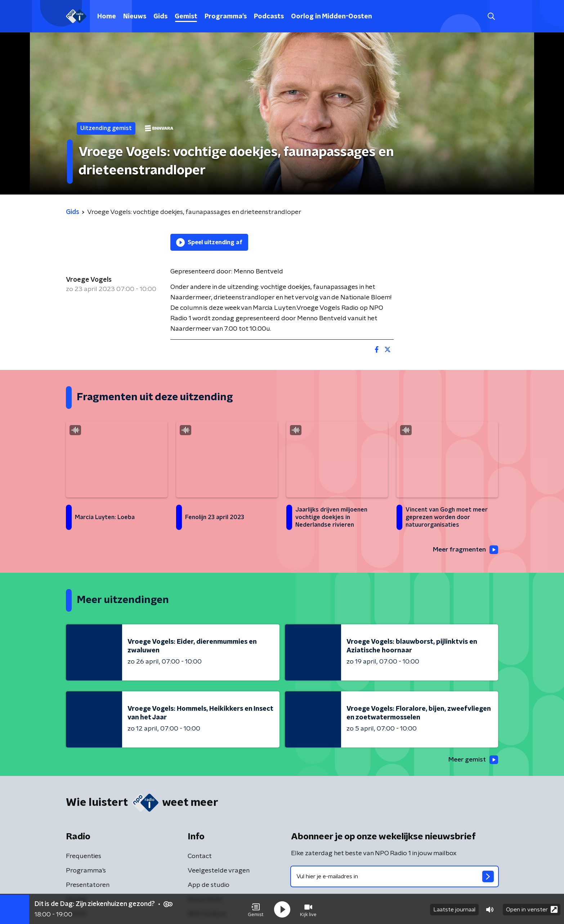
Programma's (226, 17)
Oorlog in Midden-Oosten (332, 17)
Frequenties (84, 857)
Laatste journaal (454, 909)
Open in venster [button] (532, 909)
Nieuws (135, 17)
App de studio (209, 885)
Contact (200, 857)
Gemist (186, 17)
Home (107, 17)
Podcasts (269, 17)
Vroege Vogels (89, 280)
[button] (256, 909)
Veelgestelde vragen (219, 871)
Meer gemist (473, 760)
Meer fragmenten (465, 550)
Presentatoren (88, 885)
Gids (160, 17)
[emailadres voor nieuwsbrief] (395, 877)
